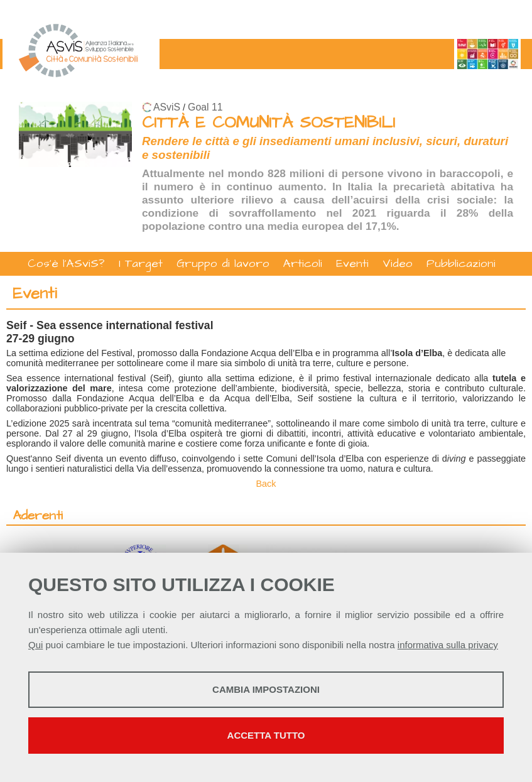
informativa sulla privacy (448, 645)
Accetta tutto (266, 735)
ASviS (167, 107)
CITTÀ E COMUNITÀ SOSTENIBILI (269, 123)
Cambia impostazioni (266, 689)
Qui (35, 645)
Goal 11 (205, 107)
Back (266, 484)
